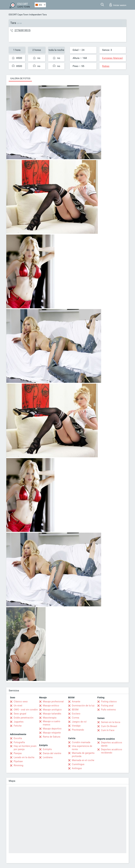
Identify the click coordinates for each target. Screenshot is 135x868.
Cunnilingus (78, 764)
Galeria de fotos (20, 78)
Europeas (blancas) (113, 58)
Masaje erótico (51, 706)
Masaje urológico (52, 710)
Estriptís (47, 749)
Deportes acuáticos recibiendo (112, 751)
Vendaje (76, 726)
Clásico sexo (21, 702)
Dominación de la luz (83, 706)
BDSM (75, 710)
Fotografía (19, 742)
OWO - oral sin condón (26, 710)
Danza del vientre (52, 753)
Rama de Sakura (52, 737)
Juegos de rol (79, 722)
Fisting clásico (109, 702)
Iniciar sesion (118, 5)
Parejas (18, 753)
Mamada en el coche (83, 760)
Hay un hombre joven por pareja (25, 748)
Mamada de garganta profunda (83, 755)
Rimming (18, 765)
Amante (76, 702)
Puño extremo (108, 710)
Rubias (106, 66)
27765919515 (22, 30)
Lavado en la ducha (24, 757)
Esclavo (76, 714)
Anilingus (77, 768)
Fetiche (18, 726)
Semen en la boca (111, 722)
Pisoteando (78, 730)
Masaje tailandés (52, 714)
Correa (75, 718)
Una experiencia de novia (82, 748)
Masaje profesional (53, 702)
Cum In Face (108, 730)
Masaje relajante (52, 733)
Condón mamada (81, 742)
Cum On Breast (109, 726)
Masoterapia (50, 718)
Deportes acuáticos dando (112, 744)
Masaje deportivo (52, 729)
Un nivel (18, 706)
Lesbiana (48, 757)
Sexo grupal (20, 714)
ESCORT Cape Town (19, 15)
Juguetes (19, 722)
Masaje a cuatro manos (52, 723)
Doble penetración (24, 718)
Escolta (18, 738)
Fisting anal (107, 706)
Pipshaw (18, 761)
